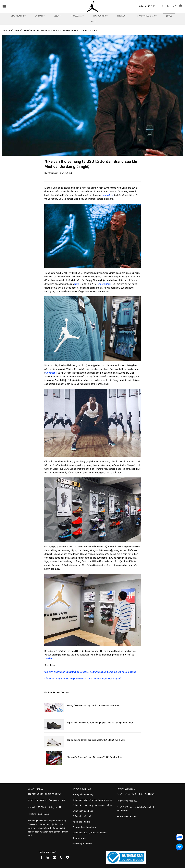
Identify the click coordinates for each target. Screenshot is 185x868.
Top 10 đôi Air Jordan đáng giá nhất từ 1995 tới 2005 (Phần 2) (96, 740)
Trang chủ (8, 31)
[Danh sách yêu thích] (174, 6)
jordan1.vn (108, 195)
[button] (4, 7)
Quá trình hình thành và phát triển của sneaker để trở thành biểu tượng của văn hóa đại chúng (90, 672)
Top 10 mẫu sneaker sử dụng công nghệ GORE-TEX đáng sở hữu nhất (100, 723)
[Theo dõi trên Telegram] (69, 858)
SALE (93, 22)
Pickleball (77, 16)
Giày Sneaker (18, 16)
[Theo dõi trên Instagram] (49, 858)
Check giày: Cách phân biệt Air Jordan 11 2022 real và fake (95, 757)
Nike (77, 284)
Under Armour (104, 284)
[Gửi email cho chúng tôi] (56, 858)
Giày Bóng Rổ (100, 16)
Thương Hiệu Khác (147, 16)
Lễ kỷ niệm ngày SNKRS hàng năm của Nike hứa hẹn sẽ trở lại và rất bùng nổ (82, 679)
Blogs (169, 16)
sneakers (49, 658)
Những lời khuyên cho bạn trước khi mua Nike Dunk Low (93, 705)
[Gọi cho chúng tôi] (62, 858)
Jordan (40, 16)
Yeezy (58, 16)
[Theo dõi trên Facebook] (43, 858)
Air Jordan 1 (51, 373)
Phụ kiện (122, 16)
